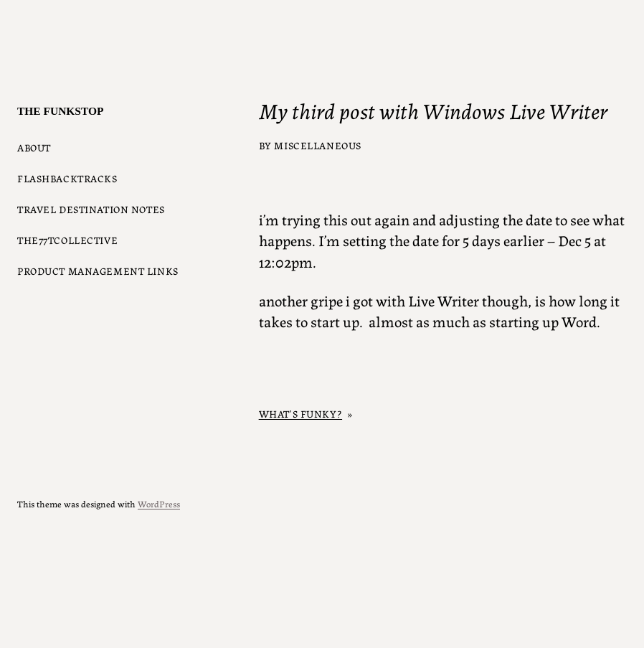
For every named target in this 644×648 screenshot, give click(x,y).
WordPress (159, 503)
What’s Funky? (300, 413)
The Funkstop (60, 111)
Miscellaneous (317, 145)
